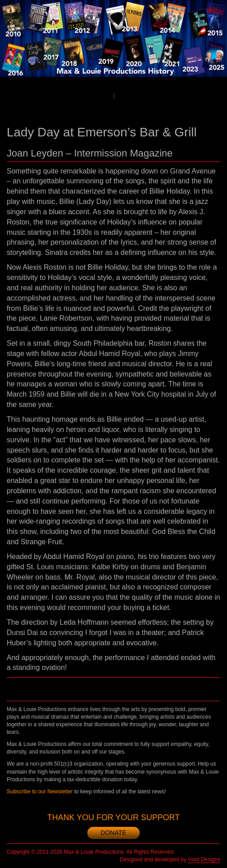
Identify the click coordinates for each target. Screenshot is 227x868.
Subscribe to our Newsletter (40, 792)
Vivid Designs (204, 860)
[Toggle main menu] (114, 96)
